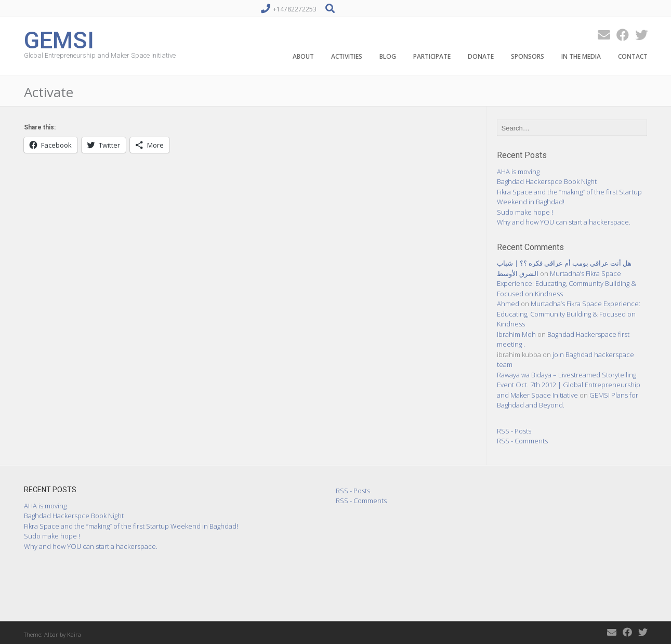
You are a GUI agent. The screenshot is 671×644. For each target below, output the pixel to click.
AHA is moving (518, 172)
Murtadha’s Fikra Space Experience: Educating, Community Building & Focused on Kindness (567, 284)
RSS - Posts (514, 431)
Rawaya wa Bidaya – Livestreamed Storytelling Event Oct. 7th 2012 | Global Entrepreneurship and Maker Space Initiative (569, 385)
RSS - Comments (522, 441)
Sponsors (528, 56)
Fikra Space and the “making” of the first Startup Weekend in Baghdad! (131, 526)
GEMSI (59, 39)
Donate (481, 56)
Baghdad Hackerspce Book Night (547, 181)
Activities (347, 56)
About (303, 56)
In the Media (581, 56)
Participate (432, 56)
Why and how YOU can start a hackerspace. (564, 222)
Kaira (74, 634)
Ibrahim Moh (516, 334)
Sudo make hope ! (525, 212)
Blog (388, 56)
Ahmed (508, 304)
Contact (633, 56)
